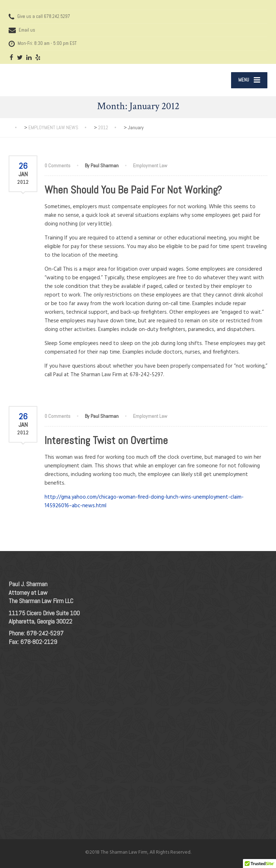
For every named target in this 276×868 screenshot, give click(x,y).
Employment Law (150, 165)
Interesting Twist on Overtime (106, 440)
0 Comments (57, 165)
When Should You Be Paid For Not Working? (133, 190)
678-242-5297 (45, 633)
